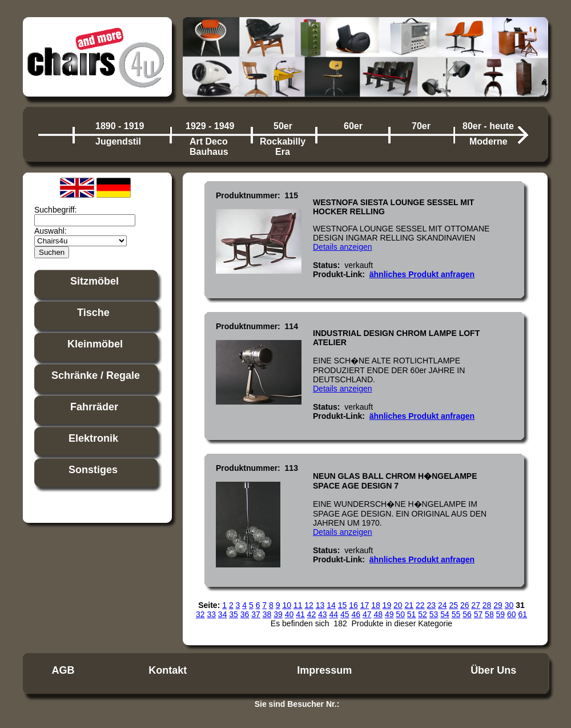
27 (476, 605)
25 (453, 605)
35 (234, 614)
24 (443, 605)
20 (398, 605)
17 (365, 605)
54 (445, 614)
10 (287, 605)
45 (345, 614)
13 (320, 605)
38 (267, 614)
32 (200, 614)
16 (353, 605)
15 (343, 605)
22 (420, 605)
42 (312, 614)
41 (300, 614)
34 (223, 614)
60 (512, 614)
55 (456, 614)
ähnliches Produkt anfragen (422, 274)
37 (256, 614)
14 (331, 605)
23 (431, 605)
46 (356, 614)
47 (367, 614)
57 (478, 614)
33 (211, 614)
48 (378, 614)
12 (309, 605)
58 (489, 614)
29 (498, 605)
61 (523, 614)
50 (400, 614)
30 (509, 605)
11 (298, 605)
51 (412, 614)
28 (487, 605)
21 (409, 605)
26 (465, 605)
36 (245, 614)
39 (278, 614)
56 (467, 614)
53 (434, 614)
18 (376, 605)
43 (323, 614)
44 (334, 614)
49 (389, 614)
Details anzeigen (343, 247)
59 (501, 614)
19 (387, 605)
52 (423, 614)
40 (289, 614)
